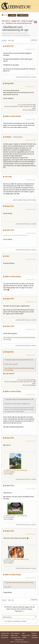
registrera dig (17, 607)
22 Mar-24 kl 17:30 (30, 302)
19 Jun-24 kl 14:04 (31, 534)
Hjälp (16, 640)
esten (7, 256)
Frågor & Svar (26, 636)
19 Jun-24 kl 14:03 (31, 441)
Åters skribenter (15, 633)
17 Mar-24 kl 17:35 (30, 140)
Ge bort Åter (4, 638)
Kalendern (34, 636)
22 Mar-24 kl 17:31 (30, 329)
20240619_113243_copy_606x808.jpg (15, 470)
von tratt (8, 177)
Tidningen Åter (5, 633)
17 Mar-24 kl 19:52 (30, 280)
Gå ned (4, 41)
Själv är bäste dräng (13, 116)
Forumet (34, 633)
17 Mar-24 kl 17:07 (30, 119)
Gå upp (4, 600)
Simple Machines (24, 642)
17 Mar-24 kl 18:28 (30, 209)
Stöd (23, 633)
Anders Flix (9, 46)
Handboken (35, 638)
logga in (28, 607)
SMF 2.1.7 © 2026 (15, 642)
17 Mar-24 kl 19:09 (30, 259)
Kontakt (24, 638)
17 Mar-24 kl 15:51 (30, 87)
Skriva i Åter (14, 636)
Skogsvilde (9, 83)
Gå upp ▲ (21, 640)
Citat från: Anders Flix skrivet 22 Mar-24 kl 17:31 (20, 360)
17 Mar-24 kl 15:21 (30, 49)
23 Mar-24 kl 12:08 (30, 395)
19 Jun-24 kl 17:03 (31, 578)
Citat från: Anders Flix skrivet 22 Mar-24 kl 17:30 (20, 399)
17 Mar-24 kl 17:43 (30, 180)
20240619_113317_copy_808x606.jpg (15, 516)
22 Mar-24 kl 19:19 (30, 355)
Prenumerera (5, 636)
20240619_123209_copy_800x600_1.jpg (16, 559)
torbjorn (8, 137)
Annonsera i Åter (16, 638)
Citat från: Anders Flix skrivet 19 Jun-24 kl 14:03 (20, 583)
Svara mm (34, 40)
